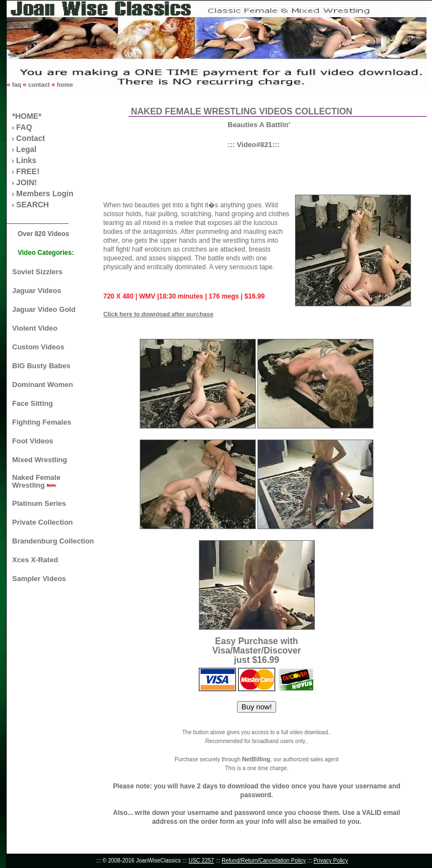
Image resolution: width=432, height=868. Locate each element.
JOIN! (26, 182)
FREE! (28, 171)
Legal (26, 149)
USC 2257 (201, 861)
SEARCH (32, 205)
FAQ (24, 127)
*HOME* (27, 116)
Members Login (44, 194)
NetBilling (256, 759)
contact (39, 85)
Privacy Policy (330, 861)
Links (26, 160)
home (64, 85)
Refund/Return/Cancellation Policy (264, 861)
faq (17, 85)
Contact (30, 138)
